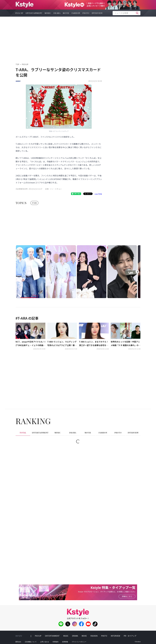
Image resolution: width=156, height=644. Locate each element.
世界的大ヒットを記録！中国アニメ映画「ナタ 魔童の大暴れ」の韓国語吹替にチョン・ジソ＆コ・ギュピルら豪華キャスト (126, 344)
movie (66, 13)
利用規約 (56, 642)
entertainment (34, 13)
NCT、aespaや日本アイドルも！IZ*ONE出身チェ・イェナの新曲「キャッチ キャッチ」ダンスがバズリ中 (30, 344)
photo (86, 13)
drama (57, 13)
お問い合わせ (45, 642)
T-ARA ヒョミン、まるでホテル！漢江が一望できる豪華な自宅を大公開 (94, 344)
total (23, 433)
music (48, 13)
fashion (76, 13)
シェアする (98, 194)
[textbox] (127, 13)
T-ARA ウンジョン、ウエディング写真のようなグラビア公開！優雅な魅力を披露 (62, 344)
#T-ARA (34, 203)
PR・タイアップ (130, 636)
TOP (17, 64)
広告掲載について (31, 642)
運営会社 (18, 642)
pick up (19, 13)
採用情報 (65, 642)
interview (97, 13)
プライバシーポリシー (79, 642)
